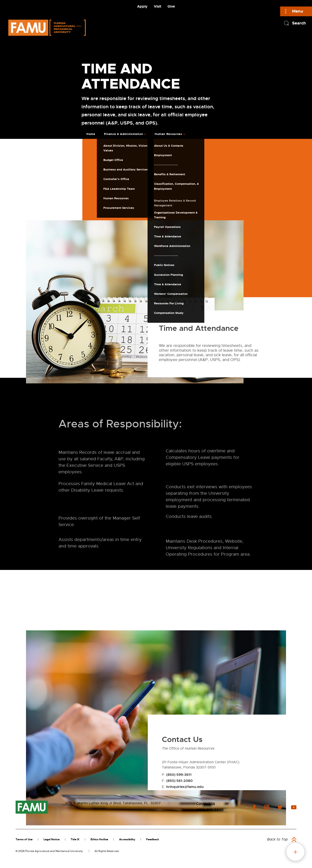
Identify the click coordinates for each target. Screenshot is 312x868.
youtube (294, 807)
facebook (254, 807)
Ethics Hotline (99, 839)
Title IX (75, 839)
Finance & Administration (124, 134)
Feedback (153, 839)
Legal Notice (52, 839)
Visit (158, 6)
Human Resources (168, 134)
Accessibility (127, 839)
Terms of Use (24, 839)
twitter (280, 807)
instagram (266, 807)
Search (299, 23)
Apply (142, 6)
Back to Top (277, 839)
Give (171, 6)
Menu (298, 11)
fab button (295, 852)
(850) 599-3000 (210, 810)
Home (91, 134)
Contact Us (206, 804)
